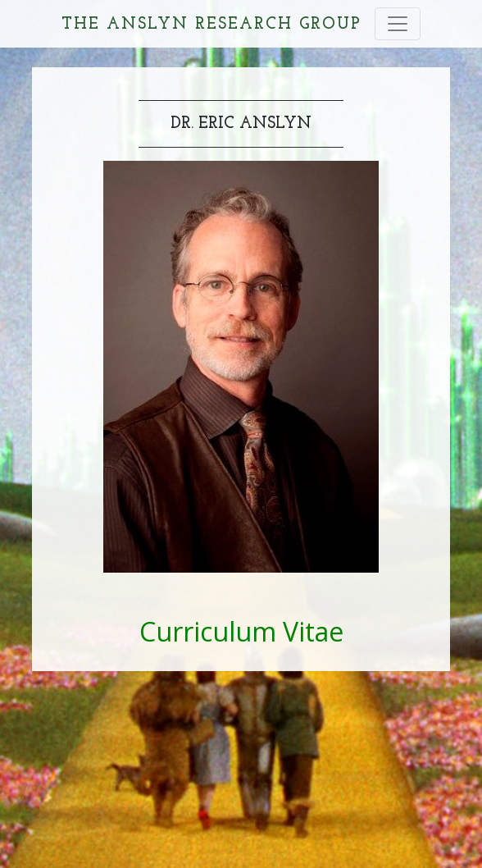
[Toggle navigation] (398, 24)
